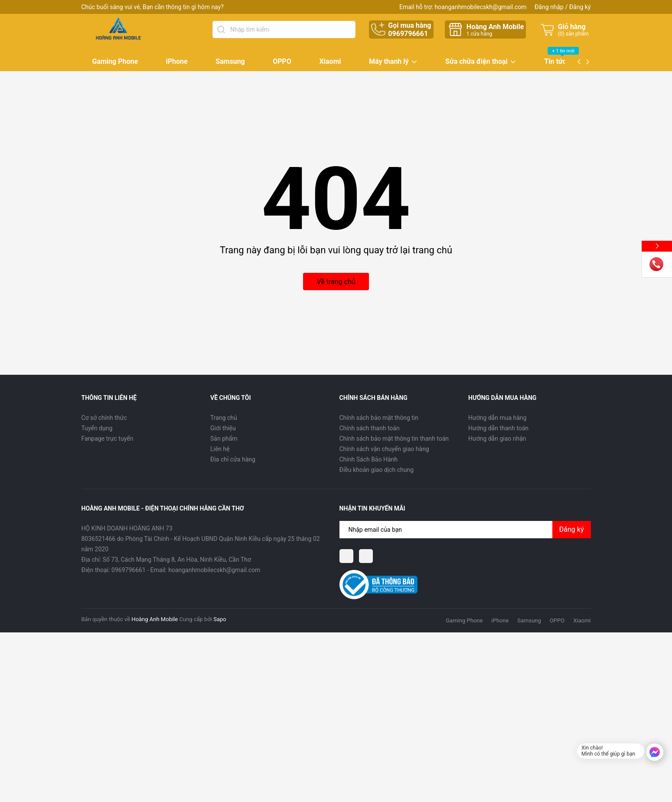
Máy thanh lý (389, 62)
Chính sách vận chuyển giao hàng (384, 449)
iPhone (177, 61)
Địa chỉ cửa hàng (233, 459)
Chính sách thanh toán (370, 428)
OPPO (282, 61)
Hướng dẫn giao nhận (497, 439)
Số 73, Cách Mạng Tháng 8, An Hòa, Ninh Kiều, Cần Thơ (177, 560)
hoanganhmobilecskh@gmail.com (480, 7)
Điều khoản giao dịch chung (377, 470)
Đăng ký (580, 7)
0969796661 (408, 34)
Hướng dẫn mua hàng (497, 418)
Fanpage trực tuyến (108, 439)
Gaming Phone (115, 61)
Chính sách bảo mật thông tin (379, 418)
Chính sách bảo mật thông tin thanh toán (394, 439)
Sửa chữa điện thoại (476, 62)
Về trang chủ (336, 282)
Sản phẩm (224, 439)
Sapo (220, 619)
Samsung (230, 61)
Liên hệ (220, 449)
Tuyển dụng (97, 428)
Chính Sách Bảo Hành (369, 459)
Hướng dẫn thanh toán (498, 428)
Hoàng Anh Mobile (155, 619)
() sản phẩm (573, 34)
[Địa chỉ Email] (465, 530)
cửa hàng (479, 34)
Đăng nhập (549, 7)
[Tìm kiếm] (221, 29)
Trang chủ (224, 418)
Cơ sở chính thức (104, 418)
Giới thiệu (223, 428)
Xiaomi (330, 61)
